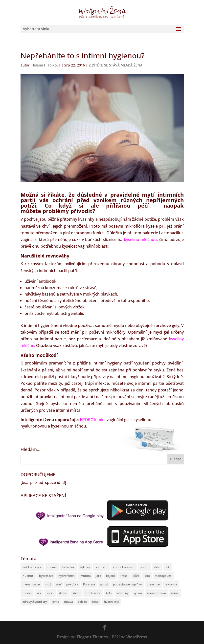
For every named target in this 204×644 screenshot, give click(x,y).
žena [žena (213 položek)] (95, 602)
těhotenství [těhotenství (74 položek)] (93, 593)
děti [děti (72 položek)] (167, 567)
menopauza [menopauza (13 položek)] (163, 576)
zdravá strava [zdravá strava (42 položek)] (156, 593)
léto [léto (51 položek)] (147, 576)
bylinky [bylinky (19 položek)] (85, 567)
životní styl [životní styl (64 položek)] (111, 602)
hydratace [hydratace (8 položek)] (46, 576)
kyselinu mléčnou (140, 239)
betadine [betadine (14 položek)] (69, 567)
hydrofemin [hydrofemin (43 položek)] (67, 576)
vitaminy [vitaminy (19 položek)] (123, 593)
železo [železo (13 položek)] (82, 602)
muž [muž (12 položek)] (48, 584)
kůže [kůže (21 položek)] (136, 576)
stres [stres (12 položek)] (76, 593)
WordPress (137, 637)
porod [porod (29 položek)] (104, 584)
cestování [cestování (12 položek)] (102, 567)
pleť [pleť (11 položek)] (59, 584)
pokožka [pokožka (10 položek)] (72, 584)
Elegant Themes (92, 637)
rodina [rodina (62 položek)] (27, 593)
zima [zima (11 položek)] (56, 602)
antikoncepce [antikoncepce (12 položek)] (32, 567)
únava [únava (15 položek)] (68, 602)
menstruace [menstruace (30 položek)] (31, 584)
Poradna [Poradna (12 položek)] (89, 584)
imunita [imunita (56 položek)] (85, 576)
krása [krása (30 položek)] (124, 576)
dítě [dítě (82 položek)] (157, 567)
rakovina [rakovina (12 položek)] (171, 584)
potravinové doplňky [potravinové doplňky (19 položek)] (127, 584)
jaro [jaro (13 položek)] (98, 576)
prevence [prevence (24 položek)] (153, 584)
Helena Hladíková (46, 65)
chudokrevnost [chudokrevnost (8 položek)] (124, 567)
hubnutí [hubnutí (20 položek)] (28, 576)
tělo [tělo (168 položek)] (109, 593)
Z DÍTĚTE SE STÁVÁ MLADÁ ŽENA (116, 65)
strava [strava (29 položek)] (63, 593)
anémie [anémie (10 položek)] (52, 567)
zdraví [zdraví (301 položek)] (175, 593)
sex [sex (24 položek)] (39, 593)
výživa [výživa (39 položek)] (138, 593)
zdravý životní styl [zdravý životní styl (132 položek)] (35, 602)
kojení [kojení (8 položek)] (110, 576)
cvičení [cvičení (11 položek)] (145, 567)
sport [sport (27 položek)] (50, 593)
